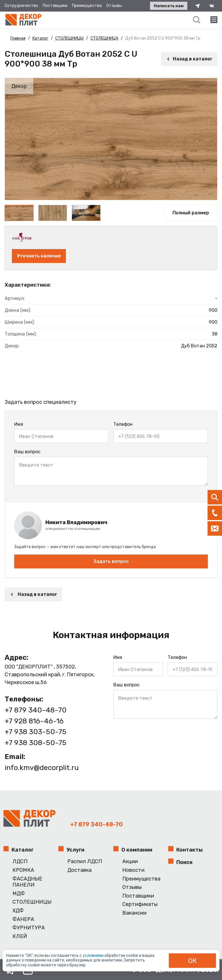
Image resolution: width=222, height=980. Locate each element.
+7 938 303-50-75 (36, 732)
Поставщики (55, 6)
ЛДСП (20, 862)
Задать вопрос (111, 561)
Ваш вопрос (27, 452)
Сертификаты (140, 904)
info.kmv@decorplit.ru (42, 768)
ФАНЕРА (23, 919)
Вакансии (134, 913)
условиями (94, 956)
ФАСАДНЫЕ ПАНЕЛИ (27, 882)
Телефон (123, 424)
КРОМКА (23, 870)
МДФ (19, 894)
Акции (130, 862)
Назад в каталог (189, 59)
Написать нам (169, 6)
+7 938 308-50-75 (36, 743)
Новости (133, 870)
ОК (193, 961)
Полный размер (191, 213)
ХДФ (18, 911)
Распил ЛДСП (85, 862)
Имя (19, 424)
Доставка (79, 870)
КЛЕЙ (20, 936)
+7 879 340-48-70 (36, 710)
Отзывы (114, 6)
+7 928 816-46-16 (34, 721)
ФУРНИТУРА (29, 928)
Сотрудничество (21, 6)
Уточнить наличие (39, 256)
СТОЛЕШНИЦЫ (32, 902)
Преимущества (87, 6)
